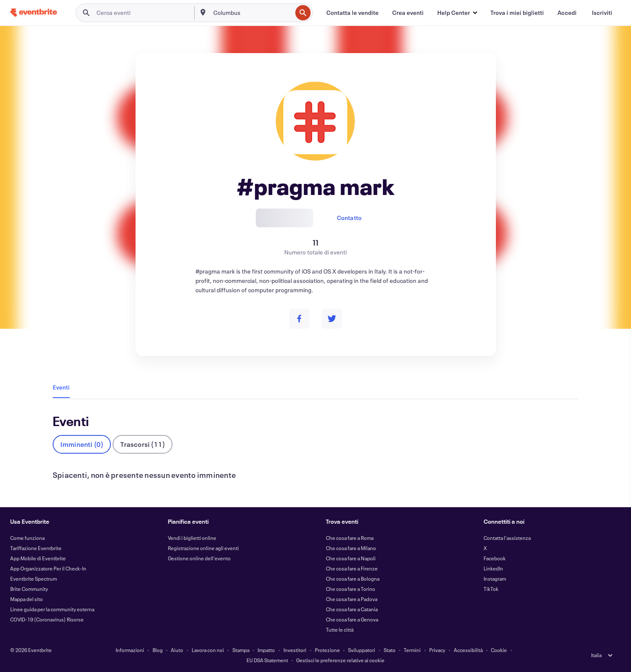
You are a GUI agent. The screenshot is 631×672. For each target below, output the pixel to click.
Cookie (499, 650)
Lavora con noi (208, 650)
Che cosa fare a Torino (351, 589)
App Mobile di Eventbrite (38, 558)
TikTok (491, 589)
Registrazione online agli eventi (203, 548)
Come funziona (27, 538)
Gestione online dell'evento (199, 558)
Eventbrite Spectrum (34, 579)
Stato (390, 650)
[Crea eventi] (408, 13)
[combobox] (252, 13)
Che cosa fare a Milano (351, 548)
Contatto (349, 218)
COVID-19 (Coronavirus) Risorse (47, 619)
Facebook (495, 558)
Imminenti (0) (82, 444)
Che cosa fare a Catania (352, 609)
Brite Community (29, 589)
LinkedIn (493, 568)
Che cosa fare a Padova (352, 599)
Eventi (61, 387)
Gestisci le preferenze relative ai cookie (340, 660)
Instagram (495, 579)
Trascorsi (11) (143, 444)
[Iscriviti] (602, 13)
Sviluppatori (362, 650)
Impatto (266, 650)
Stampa (241, 650)
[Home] (34, 13)
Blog (158, 650)
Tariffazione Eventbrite (36, 548)
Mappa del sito (27, 599)
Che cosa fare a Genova (352, 619)
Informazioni (130, 650)
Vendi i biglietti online (192, 538)
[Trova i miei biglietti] (517, 13)
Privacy (437, 650)
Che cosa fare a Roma (350, 538)
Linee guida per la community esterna (52, 609)
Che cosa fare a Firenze (352, 568)
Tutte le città (340, 630)
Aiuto (177, 650)
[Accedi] (567, 13)
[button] (457, 13)
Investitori (295, 650)
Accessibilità (468, 650)
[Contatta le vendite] (352, 13)
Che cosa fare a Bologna (353, 579)
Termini (412, 650)
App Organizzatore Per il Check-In (48, 568)
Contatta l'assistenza (507, 538)
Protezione (327, 650)
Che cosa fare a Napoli (351, 558)
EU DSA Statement (267, 660)
